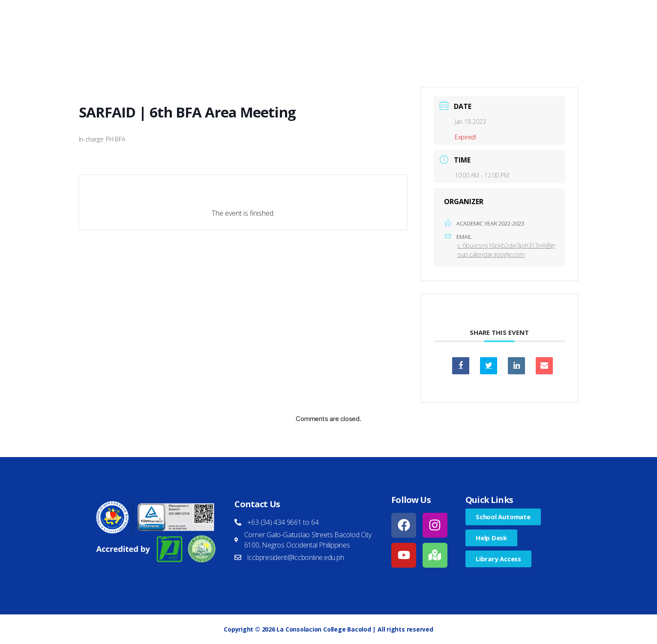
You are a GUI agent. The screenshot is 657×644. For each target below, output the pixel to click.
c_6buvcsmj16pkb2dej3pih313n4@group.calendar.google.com (506, 250)
